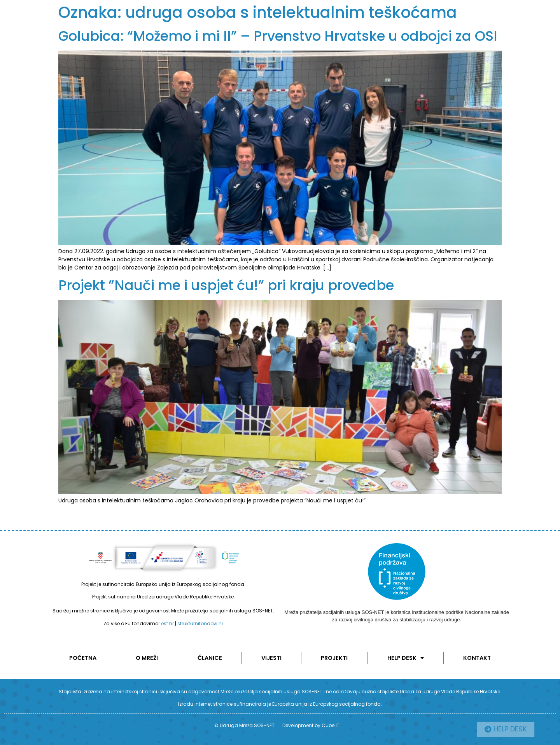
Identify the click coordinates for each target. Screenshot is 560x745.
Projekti (335, 658)
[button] (523, 729)
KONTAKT (478, 658)
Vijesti (272, 658)
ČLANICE (210, 658)
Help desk (406, 658)
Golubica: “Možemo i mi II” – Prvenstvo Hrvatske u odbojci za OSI (278, 36)
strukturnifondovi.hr (200, 623)
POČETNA (82, 658)
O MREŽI (147, 658)
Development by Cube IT (311, 725)
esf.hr (167, 623)
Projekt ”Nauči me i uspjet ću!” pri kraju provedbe (226, 285)
